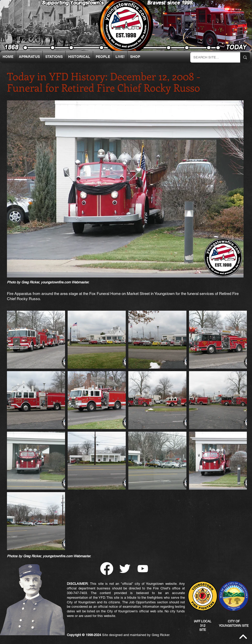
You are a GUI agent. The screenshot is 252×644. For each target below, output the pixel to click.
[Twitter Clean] (125, 569)
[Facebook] (107, 569)
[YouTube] (143, 569)
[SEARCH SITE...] (211, 57)
